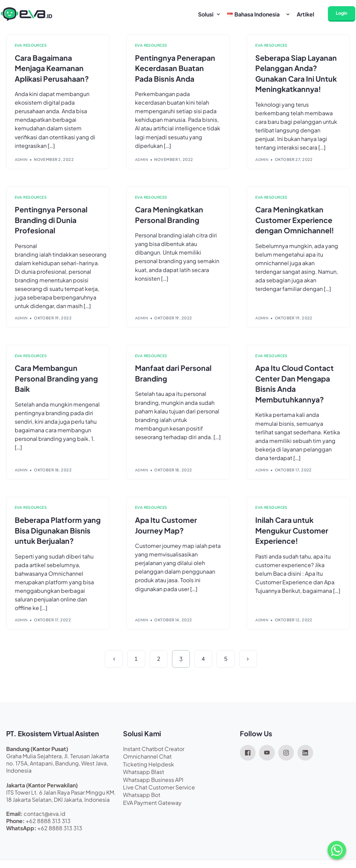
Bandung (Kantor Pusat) (37, 755)
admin (21, 161)
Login (342, 13)
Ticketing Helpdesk (149, 770)
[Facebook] (248, 758)
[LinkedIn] (305, 758)
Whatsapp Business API (153, 786)
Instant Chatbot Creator (154, 755)
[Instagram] (286, 758)
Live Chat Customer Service (159, 793)
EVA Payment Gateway (152, 809)
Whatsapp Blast (144, 778)
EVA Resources (31, 45)
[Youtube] (267, 758)
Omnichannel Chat (147, 763)
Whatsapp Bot (142, 801)
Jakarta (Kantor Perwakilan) (42, 791)
